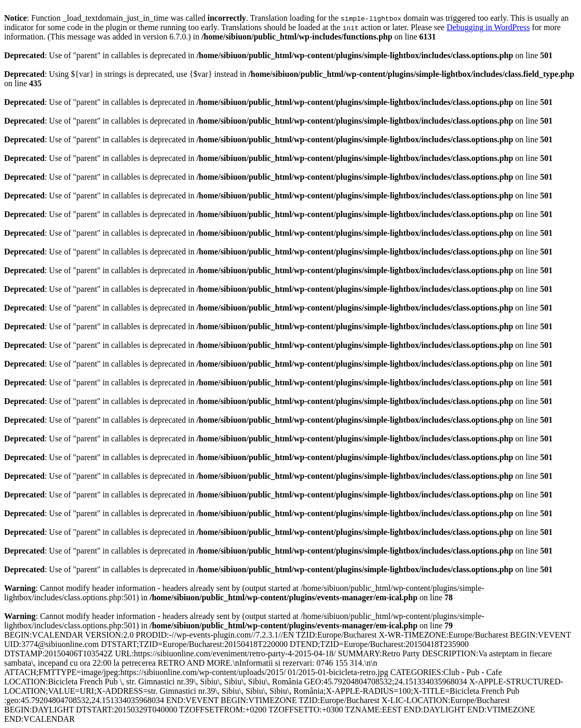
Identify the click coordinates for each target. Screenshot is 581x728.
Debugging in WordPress (488, 27)
